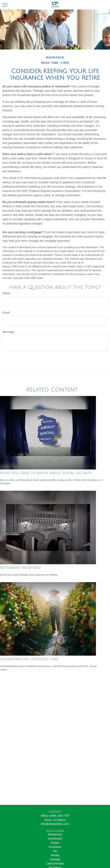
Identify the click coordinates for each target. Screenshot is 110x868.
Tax (55, 851)
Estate (55, 843)
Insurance (55, 847)
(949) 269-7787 (60, 816)
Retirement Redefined (20, 568)
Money (55, 855)
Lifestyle (55, 859)
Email (6, 313)
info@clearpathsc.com (55, 824)
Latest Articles (55, 864)
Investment (55, 839)
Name (6, 293)
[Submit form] (11, 361)
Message (8, 332)
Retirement (55, 834)
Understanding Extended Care (29, 659)
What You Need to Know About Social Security (46, 473)
